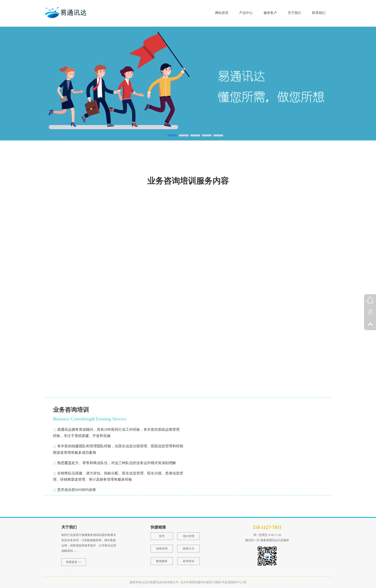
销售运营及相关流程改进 (173, 374)
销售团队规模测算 (167, 312)
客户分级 (236, 312)
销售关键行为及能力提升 (249, 374)
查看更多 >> (74, 562)
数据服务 (162, 561)
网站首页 (222, 13)
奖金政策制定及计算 (93, 374)
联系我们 (319, 13)
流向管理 (188, 536)
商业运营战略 (87, 251)
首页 (162, 536)
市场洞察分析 (87, 312)
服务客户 (270, 13)
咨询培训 (188, 561)
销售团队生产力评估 (169, 251)
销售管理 (162, 549)
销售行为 (188, 549)
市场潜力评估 (240, 251)
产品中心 (246, 13)
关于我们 (294, 13)
